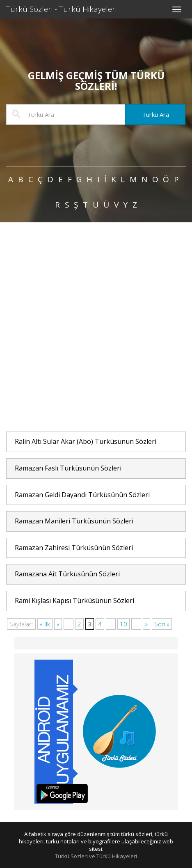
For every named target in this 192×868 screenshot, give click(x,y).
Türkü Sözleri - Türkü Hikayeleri (61, 9)
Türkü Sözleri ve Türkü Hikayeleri (96, 856)
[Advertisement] (96, 327)
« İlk (45, 624)
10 (123, 624)
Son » (162, 624)
